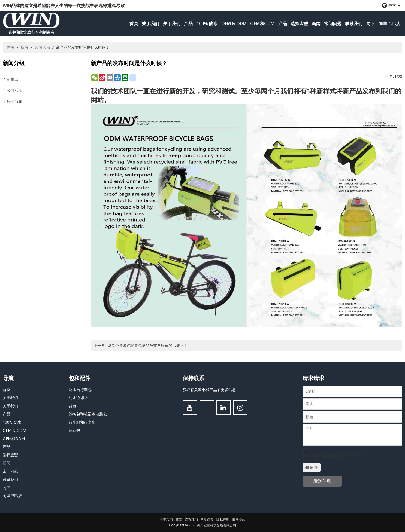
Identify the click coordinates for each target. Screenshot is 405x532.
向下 (371, 23)
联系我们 (354, 23)
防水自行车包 (80, 389)
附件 (312, 467)
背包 (72, 406)
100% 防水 (207, 23)
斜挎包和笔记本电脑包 (88, 414)
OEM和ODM (262, 23)
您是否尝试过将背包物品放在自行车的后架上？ (147, 345)
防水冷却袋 (78, 398)
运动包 (74, 430)
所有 (25, 47)
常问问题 (333, 23)
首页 (134, 23)
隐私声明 (223, 520)
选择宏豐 (299, 23)
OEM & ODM (234, 23)
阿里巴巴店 (389, 23)
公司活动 (42, 47)
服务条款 (239, 520)
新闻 (316, 23)
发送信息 (322, 481)
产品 (188, 23)
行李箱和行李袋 (82, 422)
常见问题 (207, 520)
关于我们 (150, 23)
